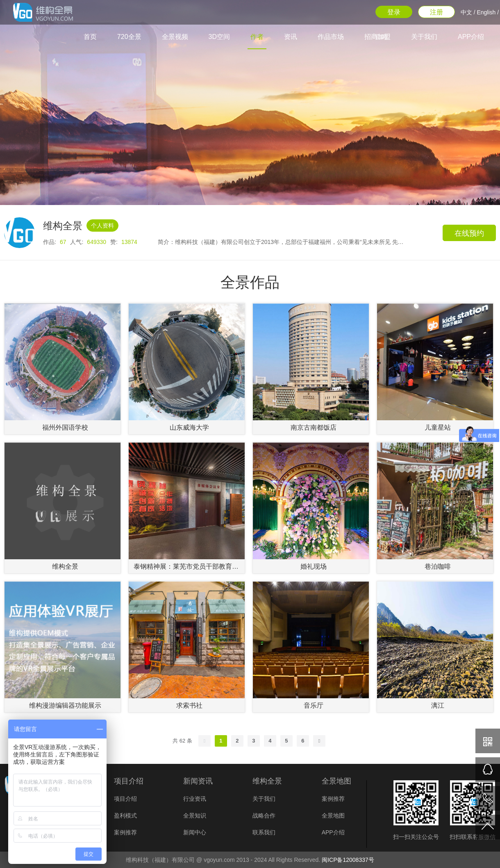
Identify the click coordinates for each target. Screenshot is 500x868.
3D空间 (219, 37)
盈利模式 (125, 816)
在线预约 (469, 233)
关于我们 (424, 37)
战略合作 (264, 816)
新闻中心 (195, 832)
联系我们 (264, 832)
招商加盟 (377, 37)
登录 (394, 12)
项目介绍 (125, 799)
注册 (436, 12)
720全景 (129, 37)
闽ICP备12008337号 (348, 860)
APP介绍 (471, 37)
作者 (257, 37)
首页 (90, 37)
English (486, 12)
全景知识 (195, 816)
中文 (466, 12)
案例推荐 (125, 832)
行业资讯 (195, 799)
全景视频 (175, 37)
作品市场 (331, 37)
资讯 (291, 37)
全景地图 (333, 816)
